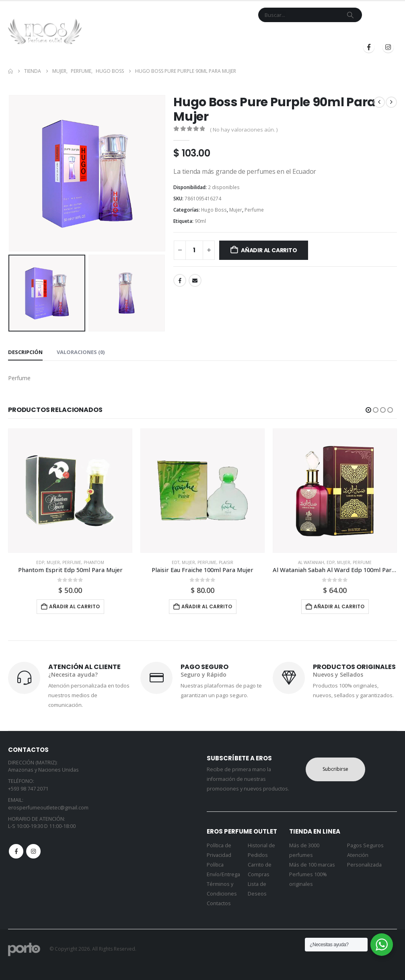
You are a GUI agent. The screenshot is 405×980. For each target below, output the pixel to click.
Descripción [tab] (25, 352)
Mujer (236, 210)
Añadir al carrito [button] (74, 606)
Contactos (219, 903)
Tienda (141, 34)
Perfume (254, 210)
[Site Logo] (45, 31)
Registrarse (371, 34)
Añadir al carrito (269, 250)
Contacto (213, 34)
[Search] (350, 15)
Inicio (116, 34)
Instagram (33, 851)
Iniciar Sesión (317, 34)
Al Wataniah (311, 562)
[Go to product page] (70, 491)
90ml (200, 221)
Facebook (180, 280)
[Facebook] (369, 47)
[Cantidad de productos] (194, 250)
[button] (368, 410)
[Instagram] (388, 47)
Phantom (94, 562)
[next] (391, 102)
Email (195, 280)
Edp (40, 562)
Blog (278, 34)
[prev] (379, 102)
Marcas (174, 34)
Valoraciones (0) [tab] (81, 352)
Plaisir (226, 562)
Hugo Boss (214, 210)
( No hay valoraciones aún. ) (244, 130)
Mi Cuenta (249, 34)
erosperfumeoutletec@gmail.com (48, 808)
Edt (176, 562)
